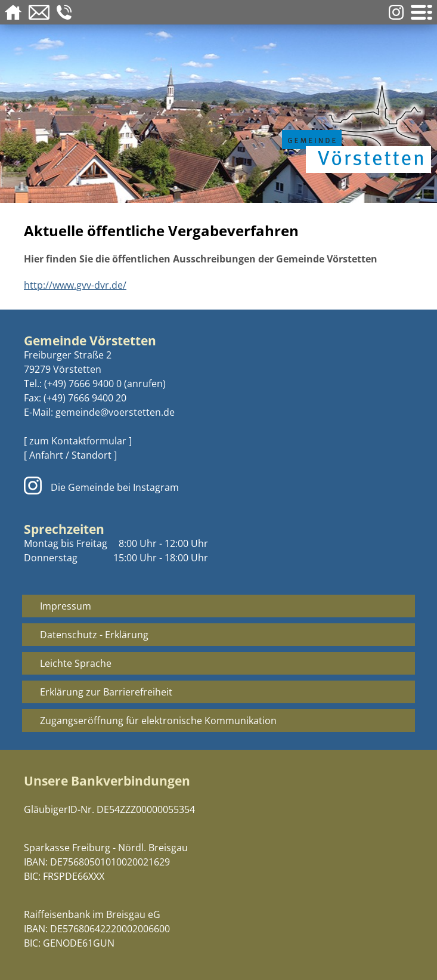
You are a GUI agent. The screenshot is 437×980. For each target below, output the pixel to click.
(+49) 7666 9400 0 (83, 384)
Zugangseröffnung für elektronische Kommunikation (158, 721)
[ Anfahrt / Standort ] (70, 455)
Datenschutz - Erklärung (94, 635)
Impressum (66, 606)
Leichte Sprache (76, 663)
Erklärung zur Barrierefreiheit (106, 692)
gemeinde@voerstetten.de (115, 412)
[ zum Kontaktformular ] (78, 441)
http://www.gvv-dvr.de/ (75, 285)
